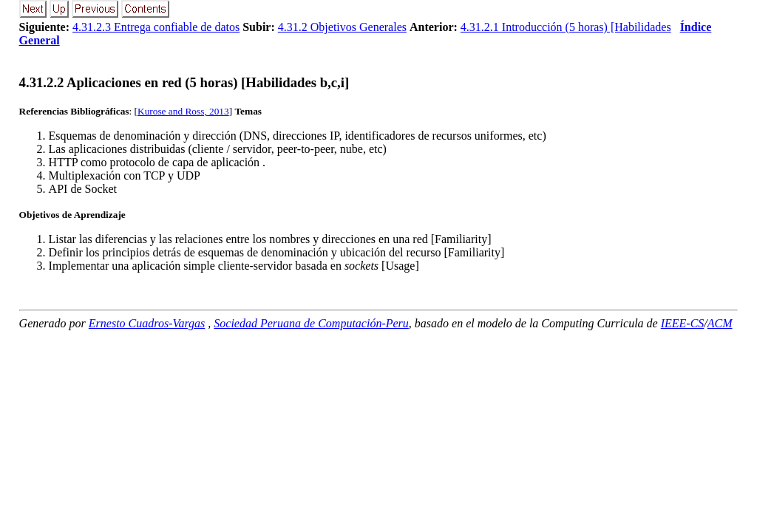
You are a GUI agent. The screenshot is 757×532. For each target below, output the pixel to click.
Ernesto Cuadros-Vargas (147, 323)
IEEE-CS (683, 323)
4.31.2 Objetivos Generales (342, 27)
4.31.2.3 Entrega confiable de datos (156, 27)
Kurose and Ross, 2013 (183, 111)
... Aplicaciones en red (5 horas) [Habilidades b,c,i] (184, 82)
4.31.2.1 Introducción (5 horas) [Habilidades (566, 27)
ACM (720, 323)
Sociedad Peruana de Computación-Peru (311, 323)
